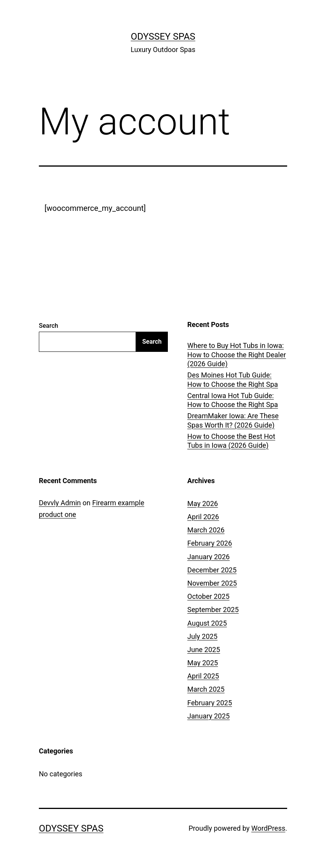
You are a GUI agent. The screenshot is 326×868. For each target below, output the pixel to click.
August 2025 (207, 623)
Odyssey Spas (163, 37)
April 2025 (203, 676)
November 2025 (212, 583)
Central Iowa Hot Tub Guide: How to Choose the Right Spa (233, 400)
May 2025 (203, 663)
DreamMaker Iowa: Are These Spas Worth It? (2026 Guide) (233, 420)
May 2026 (203, 504)
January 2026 (208, 557)
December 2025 (212, 570)
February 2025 (210, 703)
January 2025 (208, 716)
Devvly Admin (60, 503)
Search (49, 326)
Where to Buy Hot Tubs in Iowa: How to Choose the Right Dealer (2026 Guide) (237, 355)
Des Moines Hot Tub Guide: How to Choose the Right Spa (233, 379)
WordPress (268, 828)
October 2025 (208, 596)
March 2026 (206, 530)
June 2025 (204, 650)
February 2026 (210, 543)
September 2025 (213, 610)
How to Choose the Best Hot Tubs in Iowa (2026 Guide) (231, 441)
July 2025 (202, 636)
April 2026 (203, 517)
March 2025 (206, 689)
